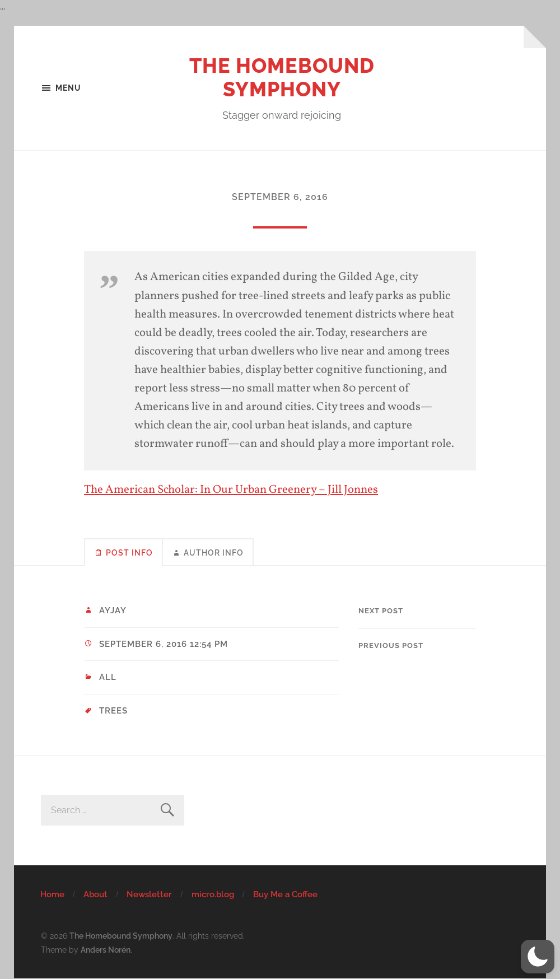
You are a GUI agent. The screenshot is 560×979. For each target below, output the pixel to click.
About (95, 894)
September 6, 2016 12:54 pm (164, 644)
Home (52, 894)
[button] (538, 957)
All (108, 677)
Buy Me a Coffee (285, 894)
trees (113, 711)
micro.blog (213, 894)
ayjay (113, 610)
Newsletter (149, 894)
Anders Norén (106, 950)
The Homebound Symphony (282, 77)
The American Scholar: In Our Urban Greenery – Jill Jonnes (231, 490)
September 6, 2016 (280, 197)
